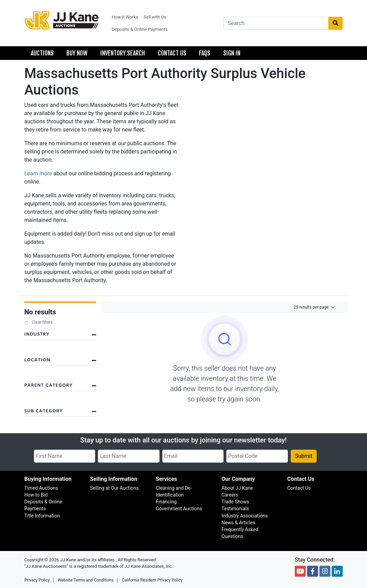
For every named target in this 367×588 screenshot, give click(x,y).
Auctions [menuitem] (42, 53)
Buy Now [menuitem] (77, 53)
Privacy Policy (37, 580)
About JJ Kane (237, 488)
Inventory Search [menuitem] (123, 53)
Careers (230, 495)
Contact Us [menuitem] (172, 53)
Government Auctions (179, 509)
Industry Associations (245, 516)
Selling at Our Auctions (114, 488)
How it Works (125, 17)
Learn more (38, 173)
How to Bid (36, 495)
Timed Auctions (41, 488)
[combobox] (276, 23)
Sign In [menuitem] (232, 53)
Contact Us (299, 488)
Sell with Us (155, 17)
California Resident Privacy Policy (152, 580)
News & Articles (238, 523)
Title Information (42, 516)
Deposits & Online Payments (140, 29)
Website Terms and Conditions (86, 580)
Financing (166, 502)
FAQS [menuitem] (205, 53)
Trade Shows (235, 502)
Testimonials (235, 509)
